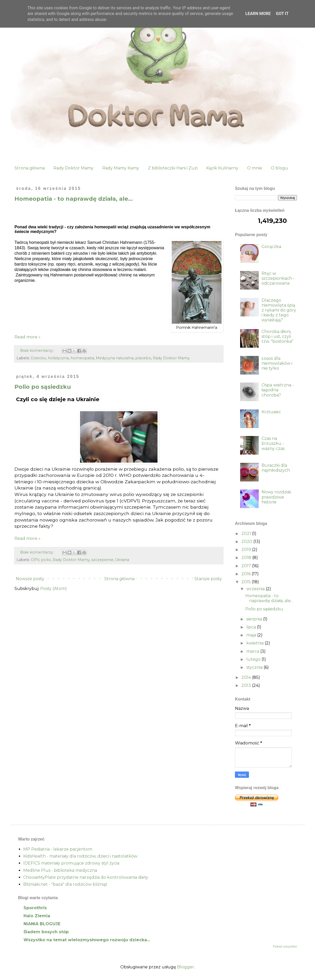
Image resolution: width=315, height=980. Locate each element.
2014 (247, 677)
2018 (247, 558)
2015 (247, 582)
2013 (247, 685)
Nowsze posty (30, 579)
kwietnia (255, 643)
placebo (143, 358)
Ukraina (122, 560)
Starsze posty (208, 579)
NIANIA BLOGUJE (42, 924)
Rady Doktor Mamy (73, 168)
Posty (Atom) (54, 589)
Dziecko (38, 358)
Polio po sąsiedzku (43, 387)
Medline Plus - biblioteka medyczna (60, 870)
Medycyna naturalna (115, 358)
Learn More (258, 14)
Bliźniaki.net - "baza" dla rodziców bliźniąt (65, 884)
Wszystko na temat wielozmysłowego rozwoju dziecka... (87, 940)
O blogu (279, 168)
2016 (247, 574)
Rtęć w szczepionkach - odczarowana (278, 278)
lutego (254, 659)
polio (46, 560)
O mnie (255, 168)
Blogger (186, 967)
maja (252, 635)
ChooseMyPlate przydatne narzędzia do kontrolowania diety (86, 877)
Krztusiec (271, 412)
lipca (252, 627)
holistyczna (58, 358)
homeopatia (82, 358)
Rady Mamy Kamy (121, 168)
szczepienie (102, 560)
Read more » (27, 337)
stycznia (255, 667)
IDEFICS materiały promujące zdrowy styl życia (71, 863)
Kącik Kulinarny (222, 168)
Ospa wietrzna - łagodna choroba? (278, 390)
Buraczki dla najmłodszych (276, 468)
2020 (247, 542)
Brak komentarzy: (37, 351)
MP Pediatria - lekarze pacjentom (58, 849)
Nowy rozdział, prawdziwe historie (276, 497)
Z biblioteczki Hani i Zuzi (173, 168)
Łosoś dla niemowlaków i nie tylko (277, 363)
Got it (282, 14)
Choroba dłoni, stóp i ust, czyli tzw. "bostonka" (277, 336)
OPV (35, 560)
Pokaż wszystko (285, 946)
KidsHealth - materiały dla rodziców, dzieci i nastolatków (80, 856)
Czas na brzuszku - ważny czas (273, 443)
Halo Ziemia (37, 916)
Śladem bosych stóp (46, 932)
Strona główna (30, 168)
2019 (247, 550)
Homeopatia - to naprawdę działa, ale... (74, 199)
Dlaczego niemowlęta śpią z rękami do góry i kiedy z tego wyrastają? (279, 310)
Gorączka (271, 247)
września (256, 589)
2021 (247, 534)
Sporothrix (35, 908)
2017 (247, 566)
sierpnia (255, 619)
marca (253, 651)
